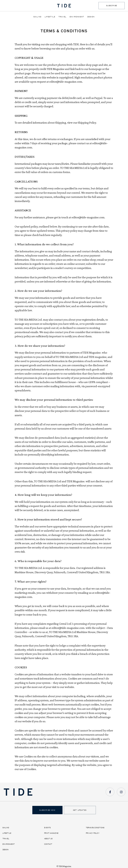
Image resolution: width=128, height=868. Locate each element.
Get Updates (80, 810)
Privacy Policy (93, 833)
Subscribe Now (47, 810)
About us (48, 839)
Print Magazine (51, 833)
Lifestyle (50, 17)
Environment (77, 17)
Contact (48, 844)
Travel (62, 17)
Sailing (37, 17)
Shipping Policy (87, 123)
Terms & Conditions (95, 828)
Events (47, 828)
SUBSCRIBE (112, 5)
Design (91, 17)
